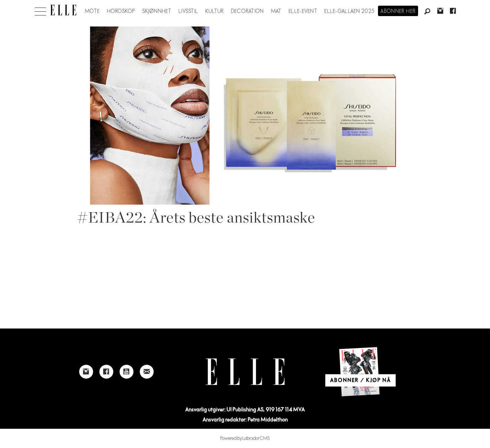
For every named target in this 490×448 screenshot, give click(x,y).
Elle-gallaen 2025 (349, 11)
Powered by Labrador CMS (245, 438)
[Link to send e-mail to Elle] (147, 372)
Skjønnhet (157, 11)
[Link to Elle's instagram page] (86, 372)
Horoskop (121, 11)
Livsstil (188, 11)
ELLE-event (303, 11)
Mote (92, 11)
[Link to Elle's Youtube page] (127, 372)
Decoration (248, 11)
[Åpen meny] (40, 10)
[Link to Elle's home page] (245, 372)
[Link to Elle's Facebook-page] (106, 372)
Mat (276, 11)
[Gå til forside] (63, 10)
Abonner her (398, 11)
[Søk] (428, 12)
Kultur (215, 11)
